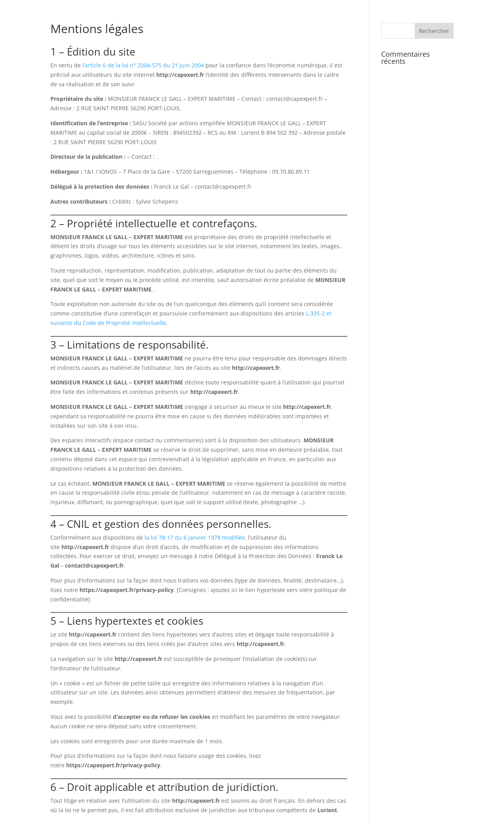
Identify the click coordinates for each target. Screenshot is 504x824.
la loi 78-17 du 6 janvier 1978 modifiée (195, 537)
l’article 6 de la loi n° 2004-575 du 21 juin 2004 (143, 65)
